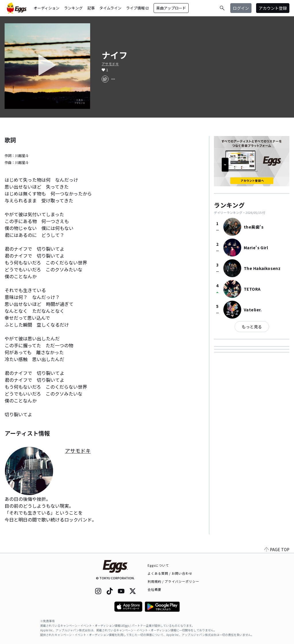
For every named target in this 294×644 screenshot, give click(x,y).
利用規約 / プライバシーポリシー (174, 581)
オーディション (47, 8)
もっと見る (252, 327)
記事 (91, 8)
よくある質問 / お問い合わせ (170, 573)
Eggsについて (158, 565)
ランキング (73, 8)
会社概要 (154, 589)
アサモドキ (110, 64)
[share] (105, 79)
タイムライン (110, 8)
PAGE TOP (277, 549)
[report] (113, 79)
